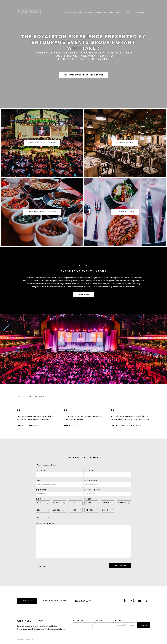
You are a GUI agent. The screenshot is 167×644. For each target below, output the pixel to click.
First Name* (78, 621)
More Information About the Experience (84, 75)
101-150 (73, 503)
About (119, 12)
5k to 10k (105, 503)
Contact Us (27, 601)
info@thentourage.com (55, 601)
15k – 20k (89, 510)
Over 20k (105, 510)
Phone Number (92, 480)
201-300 (57, 510)
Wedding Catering (125, 212)
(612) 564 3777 (83, 601)
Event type (41, 490)
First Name (41, 471)
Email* (118, 621)
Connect (141, 12)
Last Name (89, 471)
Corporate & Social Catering (42, 212)
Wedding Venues (93, 12)
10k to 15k (122, 503)
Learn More (84, 294)
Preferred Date (92, 490)
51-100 (56, 503)
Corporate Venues (73, 12)
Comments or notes (46, 523)
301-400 (73, 510)
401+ (39, 517)
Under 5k (89, 503)
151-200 (40, 510)
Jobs (127, 12)
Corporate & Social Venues (42, 143)
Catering (109, 12)
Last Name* (99, 621)
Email (39, 480)
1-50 (39, 503)
